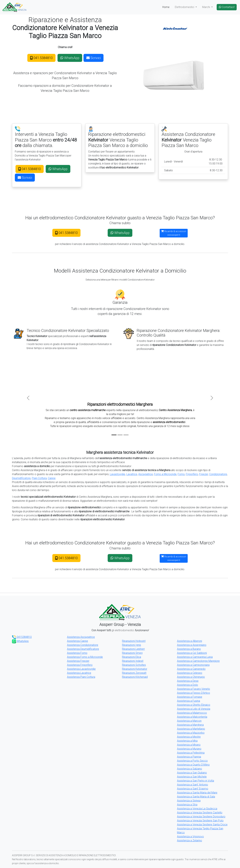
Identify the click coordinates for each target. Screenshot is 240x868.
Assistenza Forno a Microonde (85, 657)
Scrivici (93, 58)
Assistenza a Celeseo (190, 673)
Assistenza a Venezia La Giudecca (197, 809)
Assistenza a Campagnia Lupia (195, 657)
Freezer (204, 474)
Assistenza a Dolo (187, 685)
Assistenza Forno (77, 653)
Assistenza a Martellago (191, 729)
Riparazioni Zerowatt (134, 673)
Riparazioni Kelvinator (135, 669)
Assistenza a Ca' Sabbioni (192, 653)
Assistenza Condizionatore (83, 645)
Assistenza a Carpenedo (191, 669)
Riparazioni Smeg (132, 653)
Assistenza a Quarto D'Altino (193, 765)
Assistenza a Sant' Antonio (192, 785)
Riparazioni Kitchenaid (135, 677)
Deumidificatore (21, 478)
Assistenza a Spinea (189, 801)
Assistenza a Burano (189, 649)
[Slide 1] (114, 435)
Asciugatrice (146, 474)
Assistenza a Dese (188, 681)
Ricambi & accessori (174, 233)
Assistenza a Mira (187, 741)
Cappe (52, 478)
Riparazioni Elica (131, 657)
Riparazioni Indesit (133, 661)
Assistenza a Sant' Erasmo (193, 789)
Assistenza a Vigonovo (190, 836)
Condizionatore (218, 474)
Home (166, 7)
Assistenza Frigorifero (80, 665)
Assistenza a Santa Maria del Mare (197, 793)
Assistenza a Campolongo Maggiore (198, 661)
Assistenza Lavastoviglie (81, 669)
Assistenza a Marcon (189, 721)
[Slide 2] (120, 435)
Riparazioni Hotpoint (134, 641)
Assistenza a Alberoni (189, 641)
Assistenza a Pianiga (189, 757)
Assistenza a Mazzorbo (191, 733)
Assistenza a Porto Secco (192, 761)
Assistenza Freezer (78, 661)
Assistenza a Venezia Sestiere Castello (200, 813)
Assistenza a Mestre (189, 737)
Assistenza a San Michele (192, 777)
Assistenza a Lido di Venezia (194, 709)
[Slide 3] (126, 435)
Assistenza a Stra (187, 805)
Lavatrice (132, 474)
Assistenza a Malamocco (192, 713)
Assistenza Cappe (77, 641)
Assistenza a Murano (189, 749)
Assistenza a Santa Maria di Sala (196, 797)
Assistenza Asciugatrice (81, 637)
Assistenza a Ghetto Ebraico (194, 705)
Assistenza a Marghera (190, 725)
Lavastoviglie (117, 474)
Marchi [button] (206, 7)
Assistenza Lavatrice (79, 673)
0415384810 (22, 637)
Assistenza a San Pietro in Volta (195, 781)
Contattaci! (227, 7)
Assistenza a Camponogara (193, 665)
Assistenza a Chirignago (191, 677)
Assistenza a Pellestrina (191, 753)
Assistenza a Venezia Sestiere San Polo (200, 821)
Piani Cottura (39, 478)
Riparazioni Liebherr (133, 649)
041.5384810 (41, 58)
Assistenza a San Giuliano (192, 773)
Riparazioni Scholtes (134, 665)
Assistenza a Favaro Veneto (193, 689)
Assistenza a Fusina (188, 701)
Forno (181, 474)
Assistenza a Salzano (189, 769)
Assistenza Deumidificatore (83, 649)
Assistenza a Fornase (190, 697)
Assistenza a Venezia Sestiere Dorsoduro (201, 817)
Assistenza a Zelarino (189, 840)
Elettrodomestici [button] (185, 7)
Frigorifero (192, 474)
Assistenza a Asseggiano (192, 645)
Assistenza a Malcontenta (192, 717)
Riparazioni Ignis (131, 645)
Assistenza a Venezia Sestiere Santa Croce (202, 825)
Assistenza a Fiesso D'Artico (193, 693)
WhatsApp (70, 58)
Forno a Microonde (165, 474)
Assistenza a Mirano (189, 745)
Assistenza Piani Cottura (81, 677)
